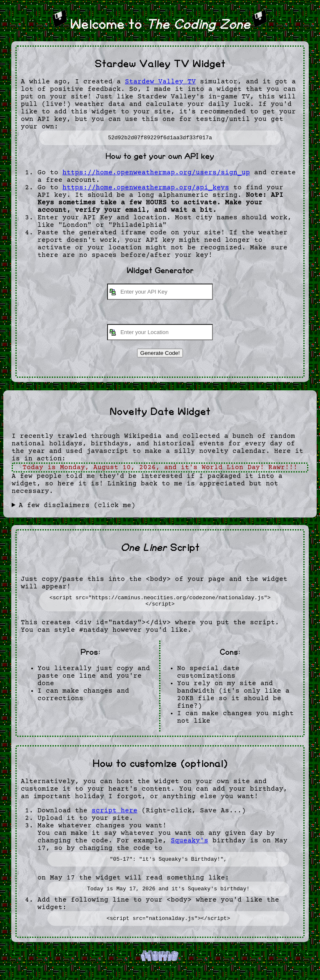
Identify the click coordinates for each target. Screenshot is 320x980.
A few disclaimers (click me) (77, 507)
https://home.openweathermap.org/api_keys (146, 189)
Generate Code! (160, 354)
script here (115, 814)
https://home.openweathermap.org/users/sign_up (156, 174)
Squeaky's (190, 844)
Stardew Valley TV (160, 82)
